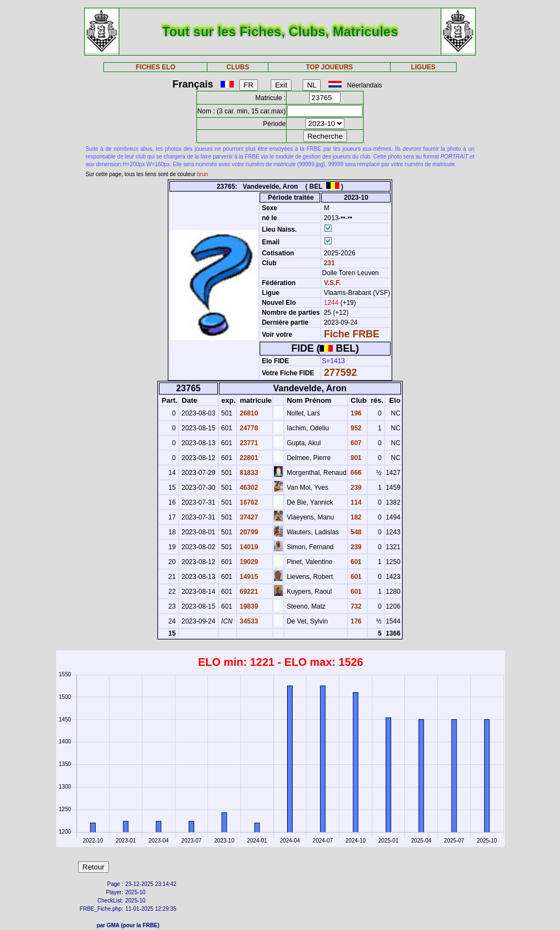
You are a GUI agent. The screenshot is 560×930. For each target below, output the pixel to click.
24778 (248, 428)
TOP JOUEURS (330, 67)
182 (355, 517)
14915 (248, 577)
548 (355, 532)
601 (355, 562)
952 (355, 428)
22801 (248, 458)
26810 (248, 413)
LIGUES (423, 67)
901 (355, 458)
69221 (248, 592)
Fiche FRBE (352, 334)
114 (355, 502)
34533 (248, 621)
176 (355, 621)
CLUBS (238, 67)
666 (355, 473)
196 (355, 413)
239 (355, 488)
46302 (248, 488)
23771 (248, 443)
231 (328, 263)
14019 (248, 547)
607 (355, 443)
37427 (248, 517)
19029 (248, 562)
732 (355, 606)
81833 (248, 473)
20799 (248, 532)
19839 (248, 606)
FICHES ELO (156, 67)
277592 (341, 373)
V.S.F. (333, 283)
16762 (248, 502)
